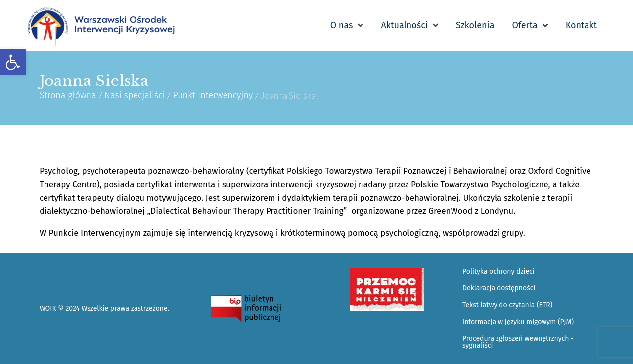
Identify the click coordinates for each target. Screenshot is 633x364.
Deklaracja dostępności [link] (499, 288)
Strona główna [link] (68, 95)
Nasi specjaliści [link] (135, 95)
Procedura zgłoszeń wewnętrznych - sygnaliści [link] (518, 342)
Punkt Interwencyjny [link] (213, 95)
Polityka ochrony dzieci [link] (498, 271)
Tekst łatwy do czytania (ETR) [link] (507, 305)
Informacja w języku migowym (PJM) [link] (518, 322)
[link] (13, 62)
